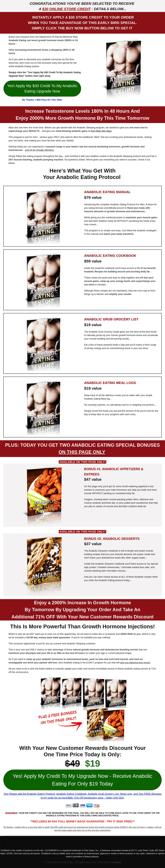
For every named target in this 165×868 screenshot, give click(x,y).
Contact (117, 862)
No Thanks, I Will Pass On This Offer (42, 100)
